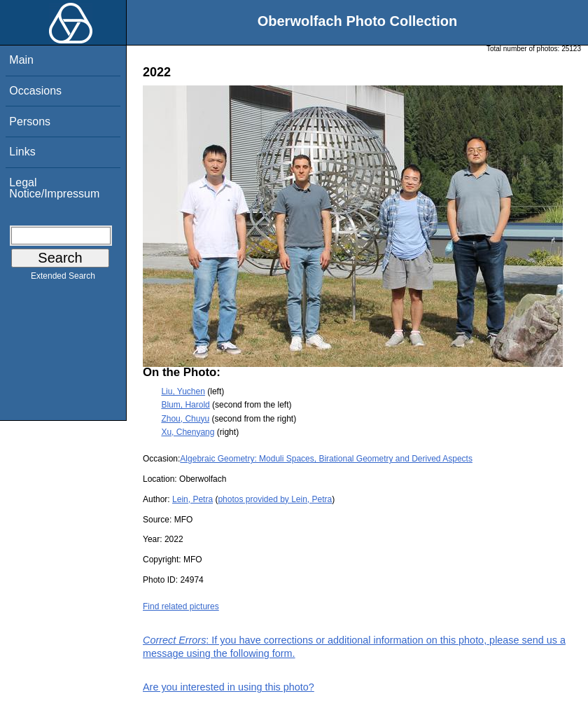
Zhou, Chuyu (185, 419)
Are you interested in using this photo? (229, 687)
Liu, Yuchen (183, 391)
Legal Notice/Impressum (54, 188)
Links (22, 152)
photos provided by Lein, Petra (275, 499)
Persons (30, 122)
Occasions (35, 91)
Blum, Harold (185, 405)
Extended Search (63, 279)
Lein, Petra (192, 499)
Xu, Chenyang (188, 432)
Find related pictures (181, 606)
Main (21, 60)
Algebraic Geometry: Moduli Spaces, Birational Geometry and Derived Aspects (326, 459)
